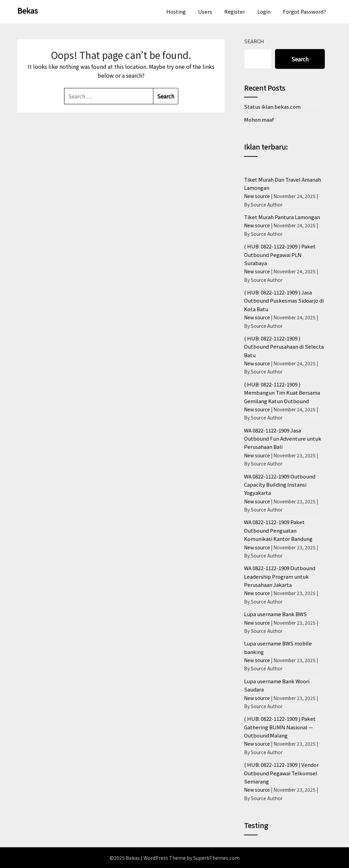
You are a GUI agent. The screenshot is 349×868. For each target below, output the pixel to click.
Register (235, 11)
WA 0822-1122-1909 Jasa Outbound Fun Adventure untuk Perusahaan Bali (283, 439)
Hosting (176, 11)
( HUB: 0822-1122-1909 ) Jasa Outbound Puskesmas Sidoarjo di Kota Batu (284, 301)
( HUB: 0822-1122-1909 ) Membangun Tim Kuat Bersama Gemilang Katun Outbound (282, 393)
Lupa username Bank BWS (275, 614)
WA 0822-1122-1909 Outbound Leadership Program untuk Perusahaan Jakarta (280, 576)
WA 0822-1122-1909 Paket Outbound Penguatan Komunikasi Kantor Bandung (278, 530)
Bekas (28, 10)
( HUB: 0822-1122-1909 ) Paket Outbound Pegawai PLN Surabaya (280, 255)
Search (254, 41)
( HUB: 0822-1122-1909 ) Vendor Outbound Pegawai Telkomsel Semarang (281, 773)
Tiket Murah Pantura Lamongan (282, 217)
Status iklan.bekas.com (272, 106)
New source (257, 196)
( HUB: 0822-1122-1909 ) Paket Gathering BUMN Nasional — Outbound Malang (280, 727)
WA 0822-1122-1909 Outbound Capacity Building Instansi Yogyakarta (280, 485)
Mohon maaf (259, 119)
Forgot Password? (305, 11)
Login (264, 11)
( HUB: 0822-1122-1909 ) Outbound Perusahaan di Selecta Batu (284, 347)
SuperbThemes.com (216, 858)
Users (205, 11)
